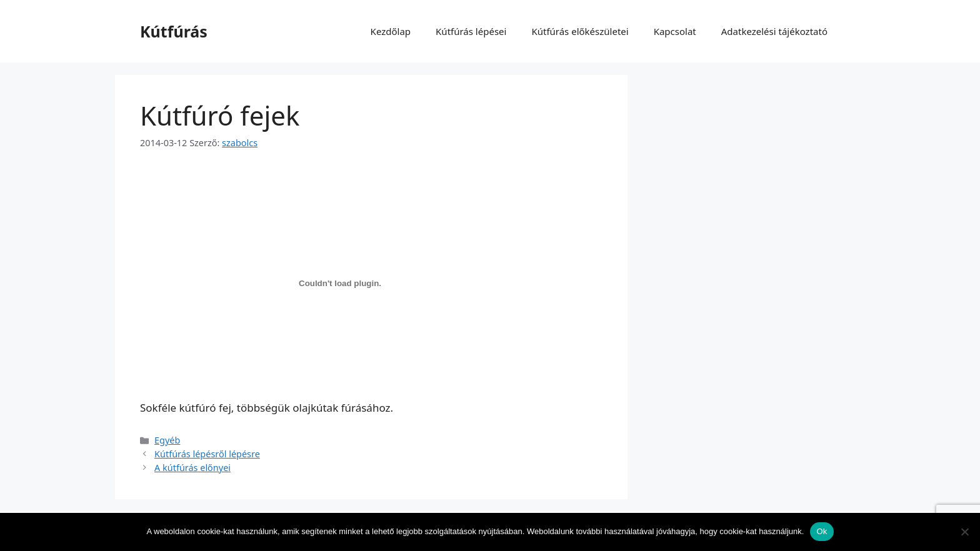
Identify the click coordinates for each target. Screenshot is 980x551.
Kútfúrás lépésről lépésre (207, 454)
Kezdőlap (391, 31)
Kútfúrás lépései (471, 31)
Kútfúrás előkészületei (580, 31)
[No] (964, 532)
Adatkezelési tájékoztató (774, 31)
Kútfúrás (174, 31)
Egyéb (167, 440)
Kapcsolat (675, 31)
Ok (822, 531)
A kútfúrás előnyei (192, 468)
